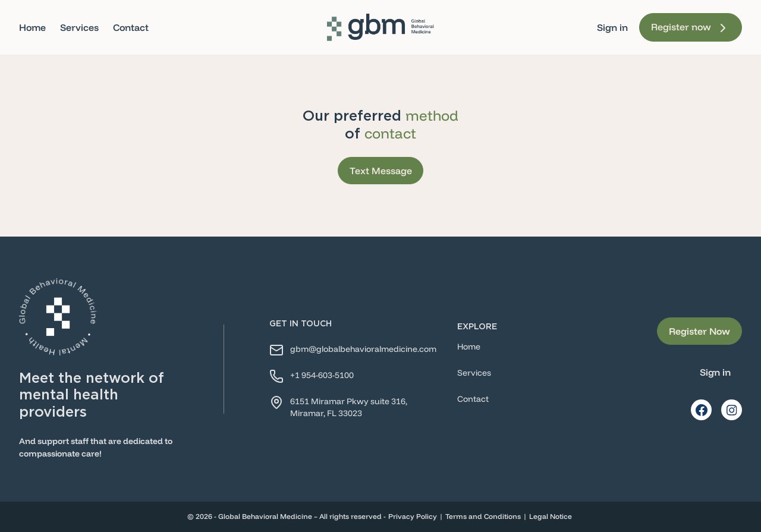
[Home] (380, 27)
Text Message (381, 171)
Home (32, 27)
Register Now (699, 331)
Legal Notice (551, 516)
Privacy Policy (413, 516)
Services (79, 27)
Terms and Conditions (483, 516)
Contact (131, 27)
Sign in (612, 27)
